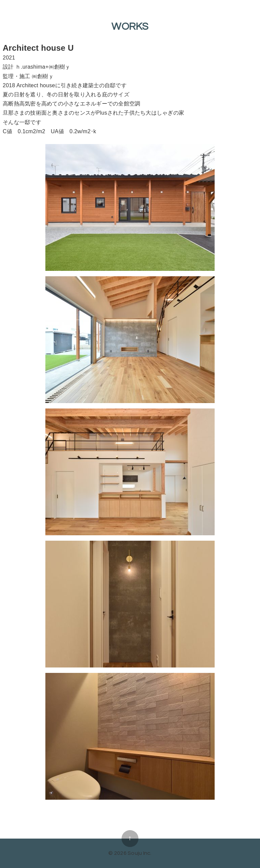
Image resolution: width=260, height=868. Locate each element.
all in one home (130, 818)
